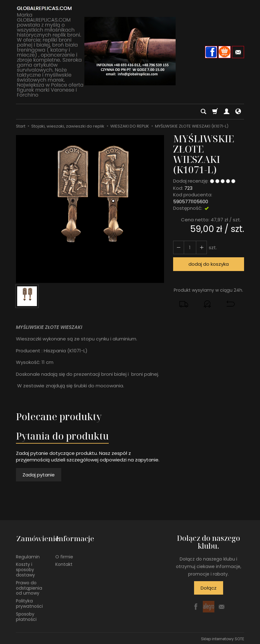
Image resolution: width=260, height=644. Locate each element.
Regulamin (28, 555)
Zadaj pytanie (39, 475)
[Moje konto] (227, 112)
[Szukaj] (203, 112)
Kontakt (64, 563)
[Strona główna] (130, 51)
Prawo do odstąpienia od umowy (29, 586)
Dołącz (209, 588)
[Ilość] (190, 247)
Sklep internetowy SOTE (222, 638)
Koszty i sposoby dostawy (25, 568)
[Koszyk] (215, 112)
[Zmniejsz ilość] (201, 247)
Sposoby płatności (26, 615)
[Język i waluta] (238, 112)
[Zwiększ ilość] (178, 247)
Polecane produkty (59, 417)
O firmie (64, 555)
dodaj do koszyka (209, 264)
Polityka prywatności (29, 602)
